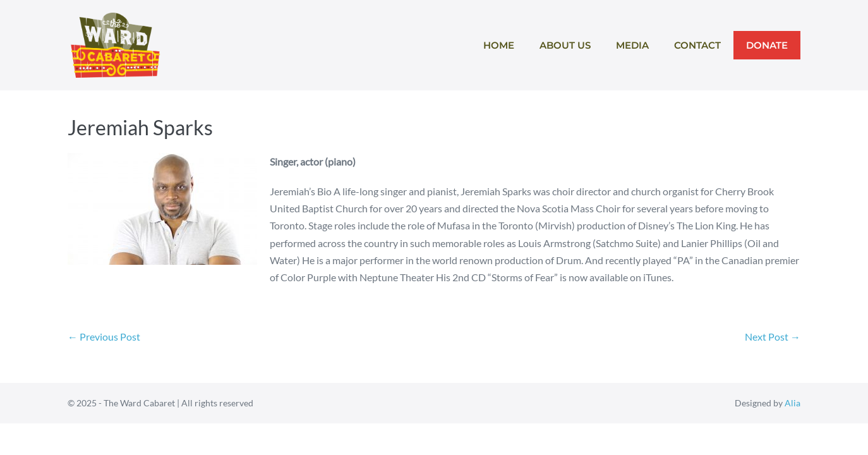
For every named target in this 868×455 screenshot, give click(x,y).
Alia (793, 403)
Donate (767, 45)
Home (499, 45)
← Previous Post (104, 337)
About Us (565, 45)
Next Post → (773, 337)
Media (632, 45)
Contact (697, 45)
